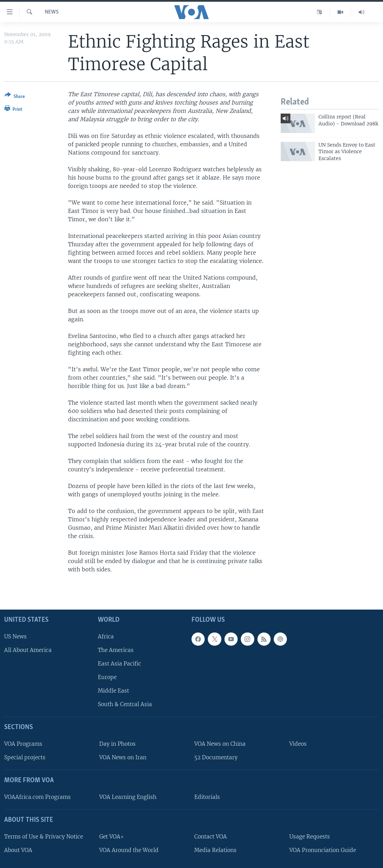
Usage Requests (310, 836)
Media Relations (215, 850)
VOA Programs (23, 744)
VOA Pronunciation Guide (323, 850)
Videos (298, 744)
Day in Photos (117, 744)
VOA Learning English (128, 797)
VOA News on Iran (123, 757)
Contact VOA (211, 836)
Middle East (113, 691)
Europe (107, 677)
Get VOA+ (112, 836)
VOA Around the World (129, 850)
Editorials (207, 797)
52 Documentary (216, 757)
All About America (28, 650)
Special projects (25, 757)
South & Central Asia (125, 704)
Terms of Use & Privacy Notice (44, 836)
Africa (106, 636)
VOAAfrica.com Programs (37, 797)
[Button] (15, 97)
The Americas (116, 650)
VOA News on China (220, 744)
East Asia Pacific (120, 664)
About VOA (18, 850)
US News (15, 636)
